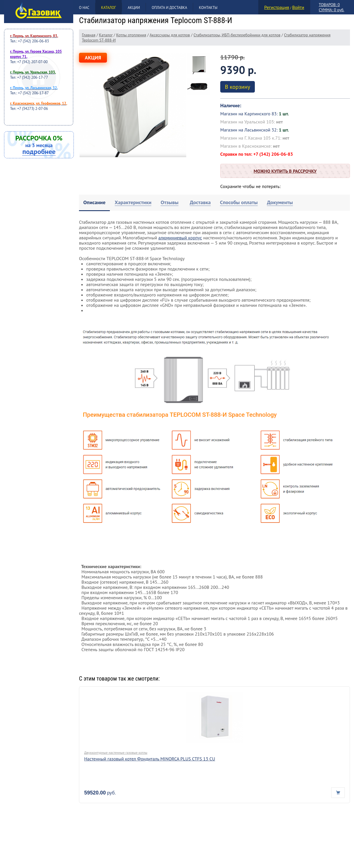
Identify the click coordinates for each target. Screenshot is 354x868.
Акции (134, 8)
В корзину (238, 87)
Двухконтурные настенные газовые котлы (116, 753)
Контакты (208, 8)
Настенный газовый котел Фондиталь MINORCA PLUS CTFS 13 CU (150, 759)
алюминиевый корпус (180, 238)
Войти (298, 7)
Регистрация (277, 7)
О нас (84, 8)
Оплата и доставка (169, 8)
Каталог (109, 8)
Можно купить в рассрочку (285, 171)
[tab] (94, 203)
